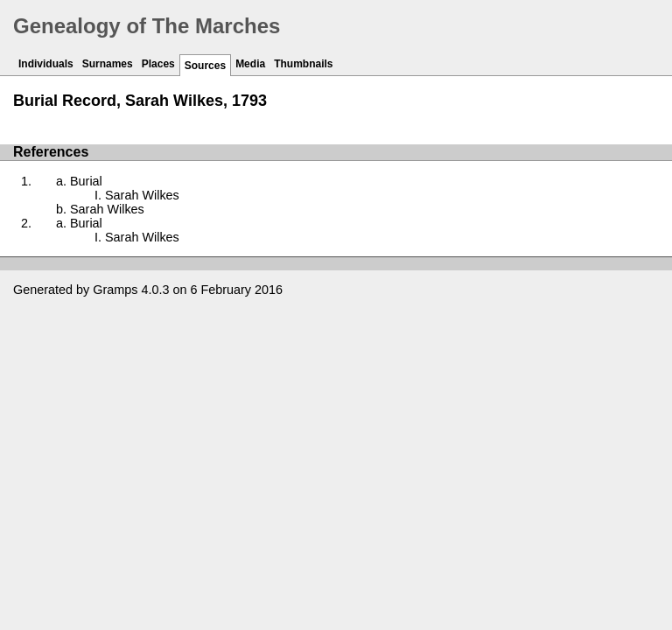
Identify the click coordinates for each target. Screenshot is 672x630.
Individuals (46, 64)
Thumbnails (303, 64)
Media (250, 64)
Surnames (108, 64)
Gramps (115, 290)
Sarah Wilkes (142, 195)
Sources (205, 66)
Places (158, 64)
